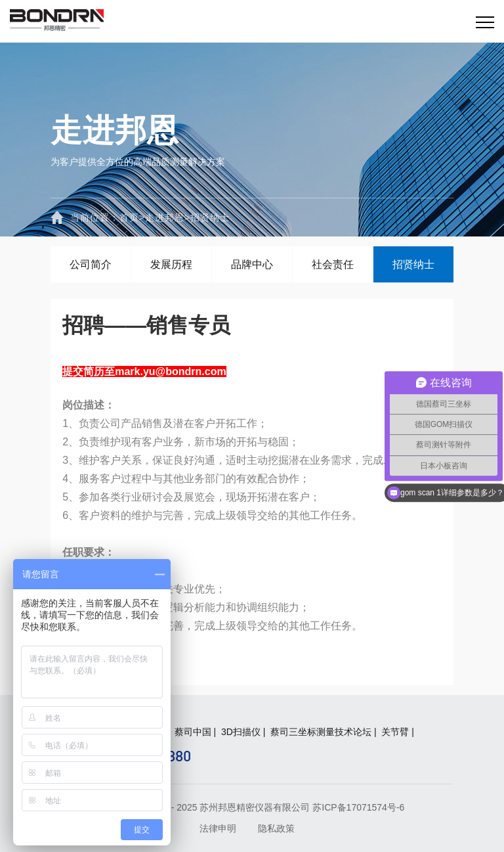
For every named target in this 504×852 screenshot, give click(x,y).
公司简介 (91, 264)
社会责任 (333, 264)
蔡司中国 (193, 732)
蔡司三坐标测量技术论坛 (321, 732)
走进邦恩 (165, 217)
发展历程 (171, 264)
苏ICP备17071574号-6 (358, 807)
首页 (132, 217)
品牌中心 (252, 264)
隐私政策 (276, 828)
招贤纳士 (210, 217)
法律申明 (218, 828)
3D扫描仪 (241, 732)
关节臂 (395, 732)
